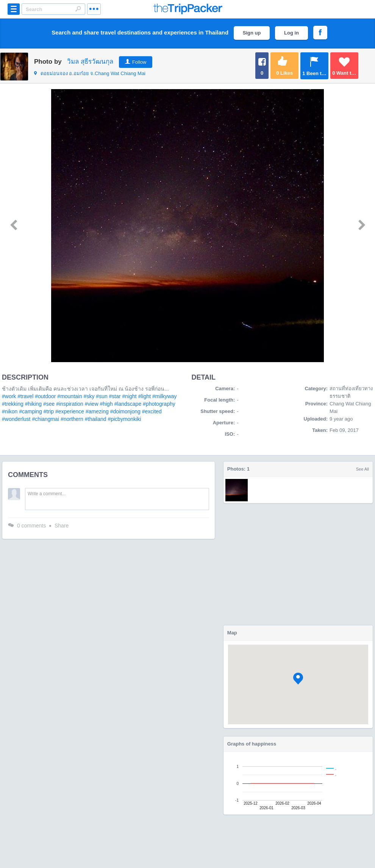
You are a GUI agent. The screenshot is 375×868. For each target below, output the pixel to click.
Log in (291, 33)
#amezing (97, 411)
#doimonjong (125, 411)
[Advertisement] (298, 564)
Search (78, 9)
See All (362, 469)
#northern (72, 419)
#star (115, 396)
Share (62, 526)
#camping (30, 411)
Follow (139, 62)
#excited (152, 411)
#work (9, 396)
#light (145, 396)
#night (130, 396)
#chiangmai (45, 419)
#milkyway (165, 396)
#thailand (96, 419)
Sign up (252, 33)
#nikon (10, 411)
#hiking (33, 404)
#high (106, 404)
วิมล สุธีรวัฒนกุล (90, 62)
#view (92, 404)
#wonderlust (16, 419)
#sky (89, 396)
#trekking (13, 404)
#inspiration (70, 404)
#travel (25, 396)
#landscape (128, 404)
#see (49, 404)
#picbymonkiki (124, 419)
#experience (70, 411)
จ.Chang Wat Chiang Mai (90, 73)
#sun (102, 396)
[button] (298, 679)
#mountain (70, 396)
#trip (49, 411)
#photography (159, 404)
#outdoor (45, 396)
